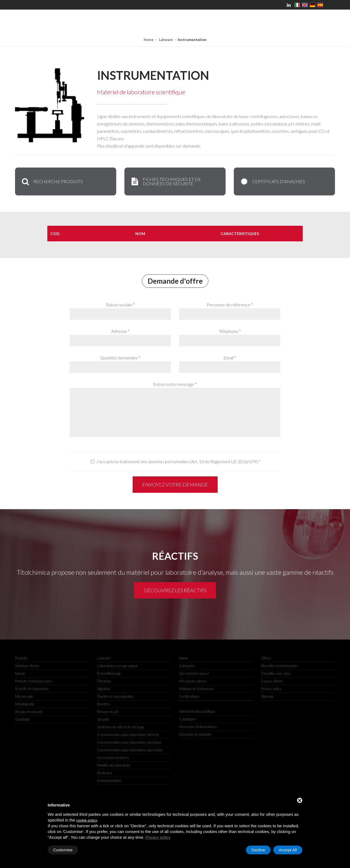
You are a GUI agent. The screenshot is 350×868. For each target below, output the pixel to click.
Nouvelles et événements (280, 666)
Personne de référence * (230, 305)
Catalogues (188, 719)
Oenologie (22, 719)
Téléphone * (230, 331)
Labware (166, 40)
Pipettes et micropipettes (116, 696)
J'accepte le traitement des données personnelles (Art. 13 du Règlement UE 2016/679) (177, 461)
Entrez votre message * (175, 384)
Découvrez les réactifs (175, 590)
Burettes (103, 704)
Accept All (288, 850)
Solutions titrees (27, 666)
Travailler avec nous (276, 673)
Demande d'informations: (198, 727)
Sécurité (103, 719)
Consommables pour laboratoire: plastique (129, 742)
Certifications (189, 696)
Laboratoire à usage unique (117, 666)
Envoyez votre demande (175, 485)
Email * (230, 358)
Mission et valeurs (193, 681)
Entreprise (187, 666)
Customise (63, 850)
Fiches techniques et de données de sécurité (166, 181)
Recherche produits (52, 181)
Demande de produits (195, 734)
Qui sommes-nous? (194, 673)
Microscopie (24, 696)
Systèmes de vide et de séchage (121, 727)
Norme (20, 673)
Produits (21, 658)
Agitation (104, 689)
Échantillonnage (109, 673)
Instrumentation (109, 781)
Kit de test (105, 773)
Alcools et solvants (29, 712)
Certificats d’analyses (272, 181)
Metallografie (25, 704)
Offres (266, 658)
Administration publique (197, 711)
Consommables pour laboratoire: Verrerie (128, 735)
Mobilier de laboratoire (114, 765)
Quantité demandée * (120, 358)
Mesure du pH (108, 712)
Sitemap (267, 696)
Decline (258, 850)
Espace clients (272, 681)
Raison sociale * (120, 305)
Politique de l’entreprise (196, 689)
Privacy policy (158, 837)
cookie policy (87, 820)
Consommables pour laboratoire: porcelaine (130, 750)
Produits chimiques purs (33, 681)
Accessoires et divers (113, 758)
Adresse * (120, 331)
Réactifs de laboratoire (32, 689)
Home (149, 40)
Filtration (104, 681)
